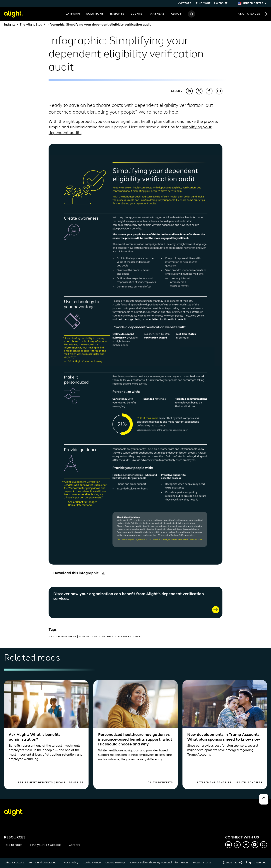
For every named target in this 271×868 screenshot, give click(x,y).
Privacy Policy (69, 863)
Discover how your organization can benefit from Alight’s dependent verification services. (129, 597)
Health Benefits (62, 637)
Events (136, 14)
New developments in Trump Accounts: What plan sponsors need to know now (224, 737)
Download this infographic (79, 573)
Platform (72, 14)
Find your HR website (212, 3)
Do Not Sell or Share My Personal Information (159, 863)
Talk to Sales (252, 14)
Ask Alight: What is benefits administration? (35, 737)
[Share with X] (199, 91)
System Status (202, 863)
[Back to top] (264, 799)
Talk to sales (13, 845)
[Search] (191, 14)
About (176, 14)
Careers (74, 845)
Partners (156, 14)
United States (252, 3)
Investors (184, 3)
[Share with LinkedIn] (189, 91)
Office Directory (14, 863)
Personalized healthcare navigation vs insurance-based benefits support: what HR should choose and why (135, 740)
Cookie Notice (92, 863)
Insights (117, 14)
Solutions (95, 14)
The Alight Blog (31, 25)
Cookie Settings (115, 863)
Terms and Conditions (42, 863)
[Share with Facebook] (209, 91)
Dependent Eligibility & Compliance (110, 637)
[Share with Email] (219, 91)
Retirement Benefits (35, 783)
